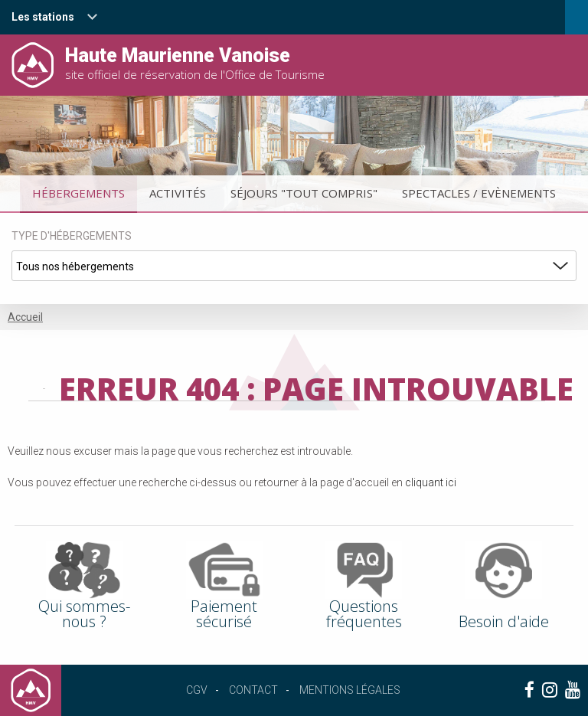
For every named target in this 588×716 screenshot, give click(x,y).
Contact (253, 690)
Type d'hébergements (72, 236)
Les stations (43, 17)
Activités (178, 193)
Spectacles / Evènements (479, 193)
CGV (197, 690)
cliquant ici (431, 482)
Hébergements (78, 193)
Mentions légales (350, 690)
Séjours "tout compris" (304, 193)
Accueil (25, 317)
